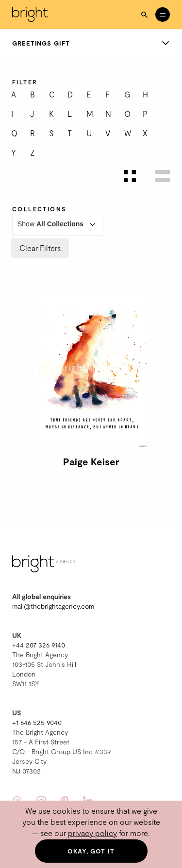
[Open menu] (163, 15)
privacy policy (92, 833)
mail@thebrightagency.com (53, 606)
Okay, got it (91, 851)
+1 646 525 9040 (37, 722)
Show (58, 225)
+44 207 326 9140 (39, 645)
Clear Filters (40, 248)
